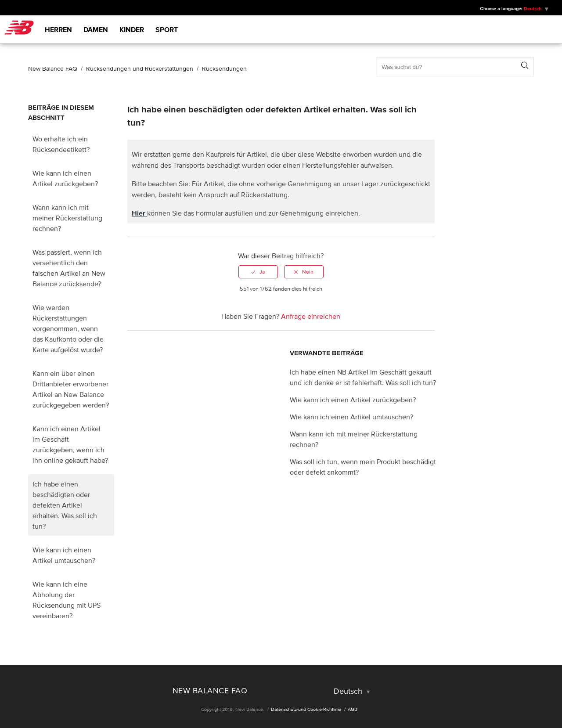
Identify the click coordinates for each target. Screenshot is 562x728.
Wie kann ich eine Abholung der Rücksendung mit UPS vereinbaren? (67, 600)
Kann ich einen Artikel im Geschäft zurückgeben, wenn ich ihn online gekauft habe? (70, 444)
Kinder (132, 29)
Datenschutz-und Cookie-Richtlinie (306, 709)
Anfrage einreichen (311, 316)
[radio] (258, 272)
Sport (167, 29)
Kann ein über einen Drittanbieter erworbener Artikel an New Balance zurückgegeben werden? (71, 389)
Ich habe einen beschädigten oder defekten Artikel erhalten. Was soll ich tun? (65, 505)
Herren (58, 29)
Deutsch (533, 8)
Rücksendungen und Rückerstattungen (140, 69)
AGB (353, 709)
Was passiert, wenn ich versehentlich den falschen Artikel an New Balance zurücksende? (69, 268)
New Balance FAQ (53, 69)
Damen (96, 29)
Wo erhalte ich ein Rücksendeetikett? (61, 144)
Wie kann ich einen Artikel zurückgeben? (65, 178)
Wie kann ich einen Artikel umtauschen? (64, 555)
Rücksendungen (224, 69)
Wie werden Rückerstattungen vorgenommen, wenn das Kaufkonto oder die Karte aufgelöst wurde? (68, 328)
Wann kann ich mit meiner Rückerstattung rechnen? (67, 218)
